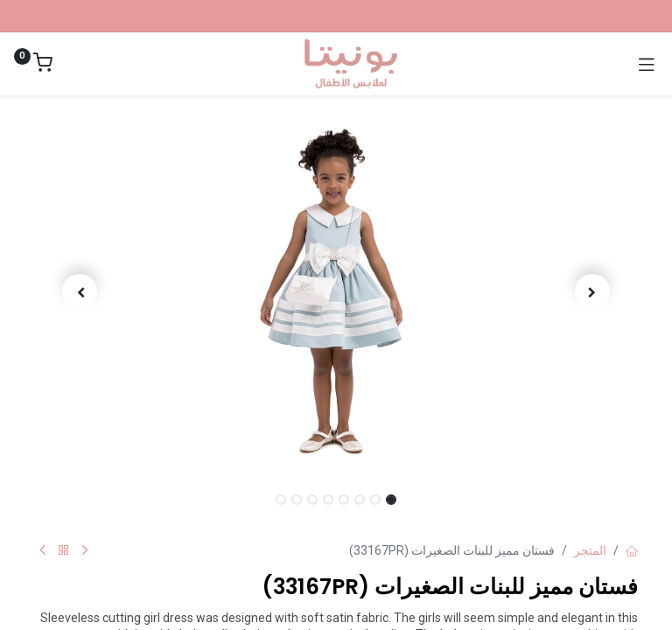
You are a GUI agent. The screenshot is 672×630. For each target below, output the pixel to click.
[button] (593, 291)
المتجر (590, 550)
